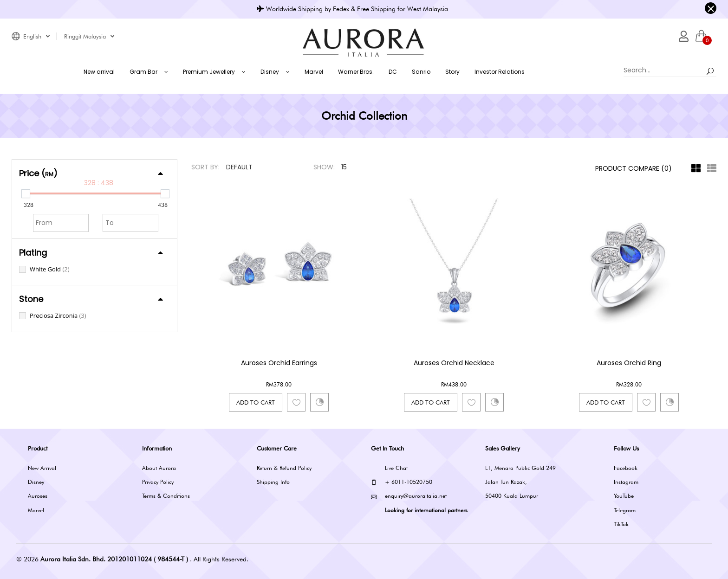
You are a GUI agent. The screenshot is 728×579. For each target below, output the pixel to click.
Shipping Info (273, 482)
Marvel (36, 510)
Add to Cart (256, 402)
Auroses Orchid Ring (629, 363)
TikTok (621, 524)
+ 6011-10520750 (402, 482)
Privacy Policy (158, 482)
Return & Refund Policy (284, 468)
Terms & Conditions (166, 496)
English (36, 36)
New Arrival (42, 468)
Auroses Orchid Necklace (454, 363)
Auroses (38, 496)
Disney (36, 482)
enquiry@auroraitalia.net (409, 496)
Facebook (626, 468)
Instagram (626, 482)
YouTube (624, 496)
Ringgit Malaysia (89, 36)
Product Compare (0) (634, 168)
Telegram (625, 510)
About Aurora (159, 468)
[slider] (26, 194)
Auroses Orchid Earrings (279, 363)
